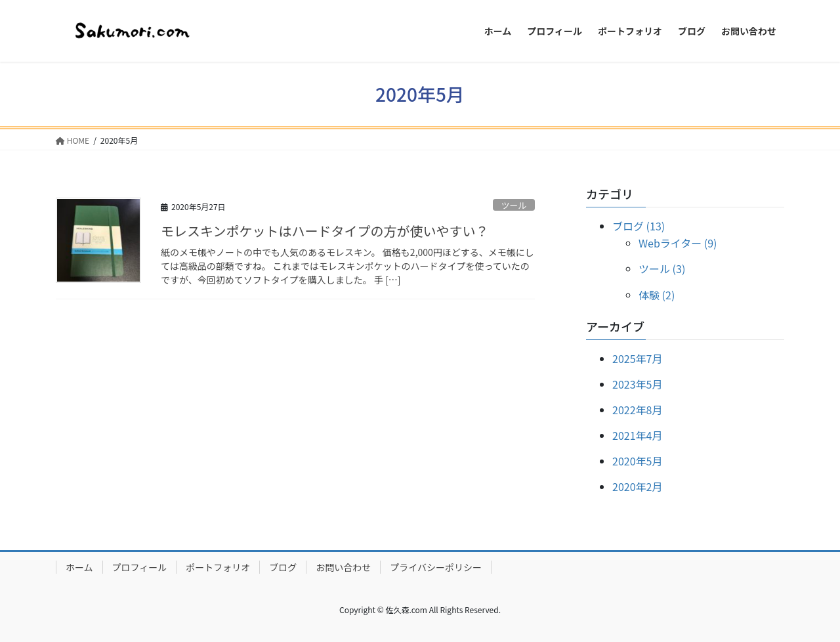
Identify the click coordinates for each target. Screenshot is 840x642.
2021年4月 (637, 435)
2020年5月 (637, 461)
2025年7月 (637, 358)
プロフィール (140, 567)
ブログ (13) (639, 226)
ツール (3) (662, 268)
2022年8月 (637, 410)
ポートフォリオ (218, 567)
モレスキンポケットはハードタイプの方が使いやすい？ (325, 231)
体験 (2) (657, 295)
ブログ (283, 567)
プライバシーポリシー (436, 567)
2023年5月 (637, 384)
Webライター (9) (678, 243)
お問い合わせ (343, 567)
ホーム (79, 567)
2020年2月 (637, 486)
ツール (514, 205)
